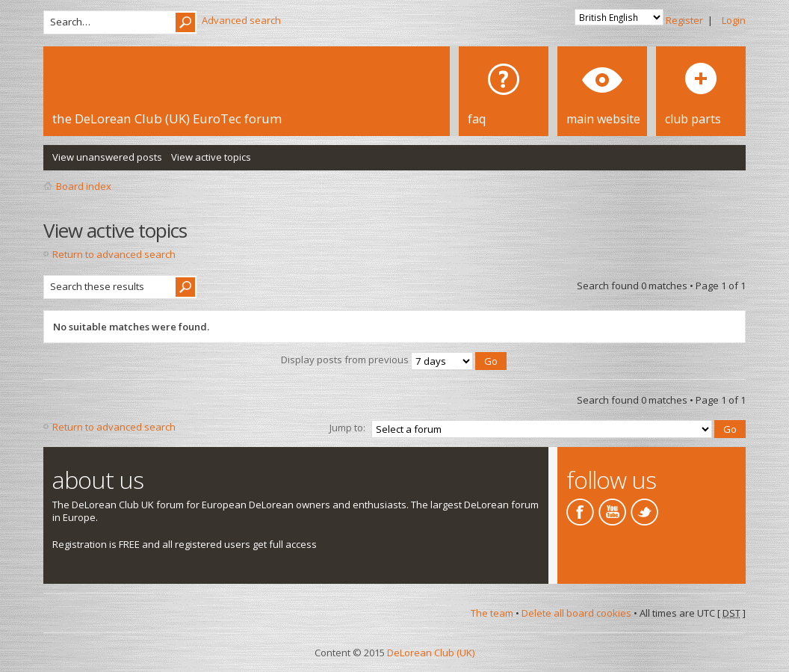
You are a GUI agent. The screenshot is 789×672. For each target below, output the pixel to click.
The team (492, 613)
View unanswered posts (107, 157)
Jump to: (347, 428)
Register (684, 20)
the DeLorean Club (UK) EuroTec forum (167, 118)
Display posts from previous (394, 360)
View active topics (211, 157)
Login (734, 20)
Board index (84, 186)
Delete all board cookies (576, 613)
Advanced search (241, 20)
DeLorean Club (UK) (431, 653)
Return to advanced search (114, 254)
